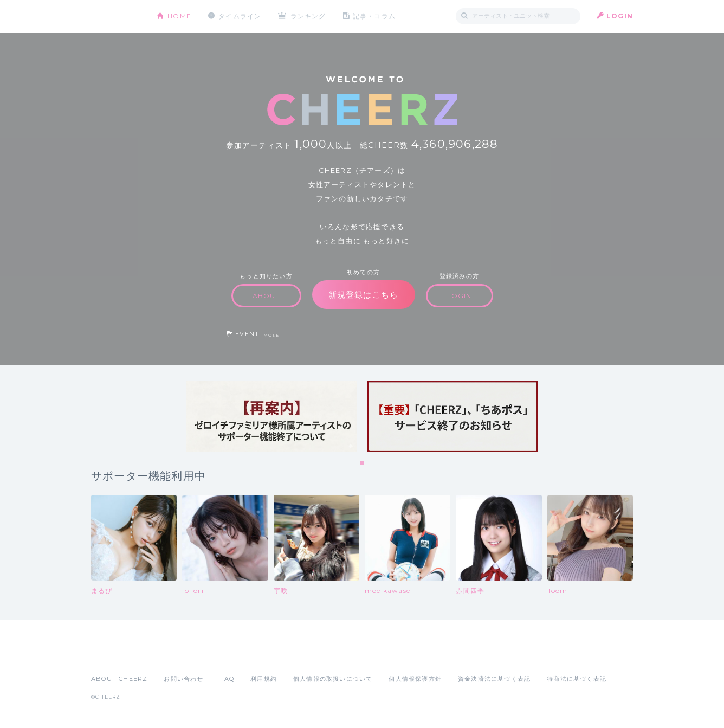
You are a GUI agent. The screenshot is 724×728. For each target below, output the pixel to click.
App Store (116, 655)
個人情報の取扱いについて (333, 679)
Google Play (173, 655)
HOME (179, 16)
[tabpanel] (271, 417)
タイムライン (240, 16)
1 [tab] (363, 463)
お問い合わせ (183, 679)
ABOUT (266, 296)
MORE (271, 335)
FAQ (227, 679)
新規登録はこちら (364, 295)
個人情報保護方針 (415, 679)
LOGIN (620, 16)
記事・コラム (374, 16)
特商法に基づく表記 (577, 679)
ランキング (308, 16)
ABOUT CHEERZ (119, 679)
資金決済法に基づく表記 (494, 679)
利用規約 (264, 679)
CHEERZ (116, 17)
